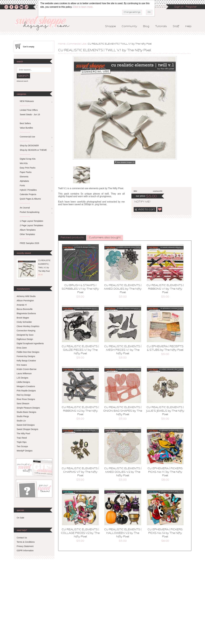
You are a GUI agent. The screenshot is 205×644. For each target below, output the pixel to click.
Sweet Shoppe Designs (28, 429)
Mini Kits (24, 163)
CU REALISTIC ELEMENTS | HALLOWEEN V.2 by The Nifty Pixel (123, 533)
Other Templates (27, 234)
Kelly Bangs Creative (26, 361)
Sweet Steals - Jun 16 (30, 114)
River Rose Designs (26, 399)
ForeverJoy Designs (26, 356)
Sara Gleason (23, 403)
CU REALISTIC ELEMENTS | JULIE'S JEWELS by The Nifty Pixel (165, 411)
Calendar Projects (28, 194)
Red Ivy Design (24, 395)
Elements (24, 177)
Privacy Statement (25, 546)
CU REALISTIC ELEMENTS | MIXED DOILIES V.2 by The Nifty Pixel (123, 472)
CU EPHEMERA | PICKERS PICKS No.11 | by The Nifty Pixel (165, 472)
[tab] (72, 238)
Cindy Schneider (24, 322)
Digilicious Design (25, 339)
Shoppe (110, 26)
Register (191, 7)
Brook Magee (23, 318)
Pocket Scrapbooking (30, 212)
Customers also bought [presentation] (105, 238)
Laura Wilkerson (24, 373)
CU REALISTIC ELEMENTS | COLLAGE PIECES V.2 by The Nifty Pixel (80, 533)
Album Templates (28, 230)
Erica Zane (22, 348)
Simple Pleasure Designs (28, 408)
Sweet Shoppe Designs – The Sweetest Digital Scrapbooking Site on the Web (45, 23)
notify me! (140, 202)
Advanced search (22, 81)
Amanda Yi (22, 305)
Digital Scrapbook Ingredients (30, 343)
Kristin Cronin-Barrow (27, 369)
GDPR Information (25, 551)
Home (62, 44)
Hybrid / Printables (28, 190)
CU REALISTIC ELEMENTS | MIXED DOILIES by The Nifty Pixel (123, 289)
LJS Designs (23, 378)
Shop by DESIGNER (29, 146)
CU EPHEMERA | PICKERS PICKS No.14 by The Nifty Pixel (165, 533)
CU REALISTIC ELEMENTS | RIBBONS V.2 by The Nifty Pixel (80, 411)
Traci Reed (22, 438)
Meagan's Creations (26, 386)
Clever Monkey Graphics (28, 326)
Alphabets (24, 181)
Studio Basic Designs (26, 412)
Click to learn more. (83, 7)
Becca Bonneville (25, 309)
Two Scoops (22, 446)
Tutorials (161, 26)
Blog (146, 26)
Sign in (179, 7)
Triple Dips (22, 442)
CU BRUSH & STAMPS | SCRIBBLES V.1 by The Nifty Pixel (80, 289)
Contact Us (22, 538)
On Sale (20, 518)
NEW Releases (27, 101)
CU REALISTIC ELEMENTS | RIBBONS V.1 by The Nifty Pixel (165, 289)
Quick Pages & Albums (30, 199)
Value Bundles (26, 128)
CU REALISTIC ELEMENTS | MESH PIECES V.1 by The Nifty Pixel (123, 350)
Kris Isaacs (22, 365)
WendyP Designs (25, 451)
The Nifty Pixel (23, 434)
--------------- (25, 106)
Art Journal (25, 208)
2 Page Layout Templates (32, 225)
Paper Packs (26, 172)
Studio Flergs (23, 416)
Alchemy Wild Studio (26, 296)
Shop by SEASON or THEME (33, 150)
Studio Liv (21, 421)
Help (188, 26)
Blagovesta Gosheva (26, 313)
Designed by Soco (25, 335)
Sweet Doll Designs (26, 425)
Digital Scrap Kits (28, 159)
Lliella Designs (23, 382)
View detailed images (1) (126, 162)
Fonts (22, 185)
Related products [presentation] (72, 238)
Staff (176, 26)
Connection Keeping (26, 331)
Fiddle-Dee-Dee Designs (28, 352)
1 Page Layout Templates (32, 221)
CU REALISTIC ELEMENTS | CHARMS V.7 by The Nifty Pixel (80, 472)
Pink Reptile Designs (26, 391)
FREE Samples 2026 (30, 243)
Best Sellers (25, 123)
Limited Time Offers (29, 110)
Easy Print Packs (28, 168)
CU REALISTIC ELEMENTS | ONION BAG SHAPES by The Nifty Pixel (123, 411)
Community (129, 26)
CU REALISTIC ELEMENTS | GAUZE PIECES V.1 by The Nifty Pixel (80, 350)
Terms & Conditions (26, 542)
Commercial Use (77, 44)
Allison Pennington (25, 301)
